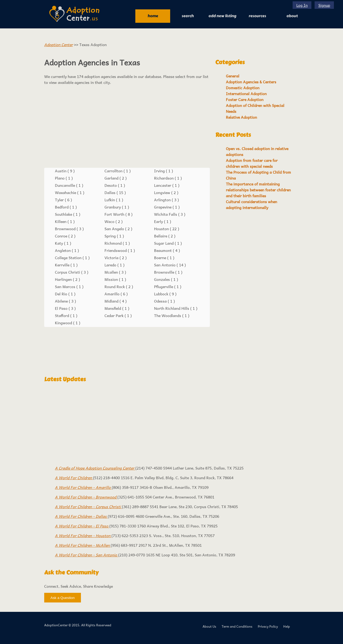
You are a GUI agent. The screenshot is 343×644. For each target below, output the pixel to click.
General (233, 76)
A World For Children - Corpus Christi (88, 507)
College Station (69, 258)
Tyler (60, 200)
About (292, 16)
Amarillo (113, 294)
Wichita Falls (166, 214)
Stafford (63, 315)
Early (159, 221)
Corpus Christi (68, 272)
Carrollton (114, 171)
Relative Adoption (241, 117)
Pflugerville (164, 286)
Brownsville (165, 272)
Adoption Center (59, 44)
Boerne (161, 258)
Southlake (64, 214)
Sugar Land (164, 243)
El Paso (62, 308)
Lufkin (110, 200)
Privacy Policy (268, 626)
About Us (209, 626)
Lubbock (162, 294)
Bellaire (161, 236)
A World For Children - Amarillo (83, 487)
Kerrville (63, 265)
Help (287, 626)
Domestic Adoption (243, 88)
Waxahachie (66, 192)
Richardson (164, 178)
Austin (61, 171)
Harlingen (64, 279)
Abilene (62, 301)
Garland (112, 178)
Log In (302, 5)
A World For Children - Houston (83, 535)
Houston (162, 229)
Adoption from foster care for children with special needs (252, 163)
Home (153, 16)
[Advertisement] (127, 126)
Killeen (61, 221)
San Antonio (165, 265)
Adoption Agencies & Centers (251, 82)
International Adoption (246, 94)
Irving (160, 171)
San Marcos (66, 286)
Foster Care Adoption (245, 99)
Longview (163, 192)
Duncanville (66, 185)
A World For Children (74, 478)
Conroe (62, 236)
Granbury (113, 207)
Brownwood (66, 229)
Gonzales (163, 279)
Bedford (62, 207)
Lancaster (163, 185)
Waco (110, 221)
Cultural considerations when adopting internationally (251, 204)
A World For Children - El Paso (82, 526)
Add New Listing (222, 16)
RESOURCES (257, 16)
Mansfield (113, 308)
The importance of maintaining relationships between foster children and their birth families (258, 190)
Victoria (112, 258)
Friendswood (116, 250)
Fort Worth (115, 214)
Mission (112, 279)
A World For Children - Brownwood (86, 497)
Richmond (114, 243)
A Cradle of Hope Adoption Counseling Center (95, 468)
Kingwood (64, 323)
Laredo (111, 265)
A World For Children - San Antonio (87, 555)
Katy (59, 243)
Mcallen (112, 272)
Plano (60, 178)
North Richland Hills (172, 308)
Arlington (163, 200)
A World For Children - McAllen (83, 545)
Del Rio (62, 294)
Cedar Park (115, 315)
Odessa (161, 301)
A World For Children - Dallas (81, 516)
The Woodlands (168, 315)
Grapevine (163, 207)
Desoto (111, 185)
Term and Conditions (237, 626)
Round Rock (115, 286)
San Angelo (115, 229)
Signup (324, 5)
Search (188, 16)
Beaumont (163, 250)
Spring (111, 236)
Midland (112, 301)
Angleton (63, 250)
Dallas (111, 192)
